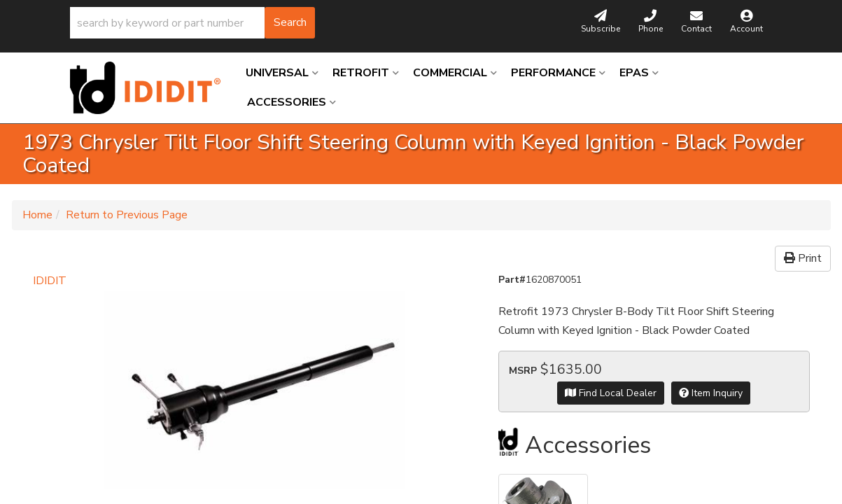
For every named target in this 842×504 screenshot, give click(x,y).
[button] (192, 23)
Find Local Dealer (611, 393)
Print (803, 258)
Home (37, 215)
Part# (512, 280)
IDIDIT (50, 281)
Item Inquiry (711, 393)
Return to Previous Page (127, 215)
